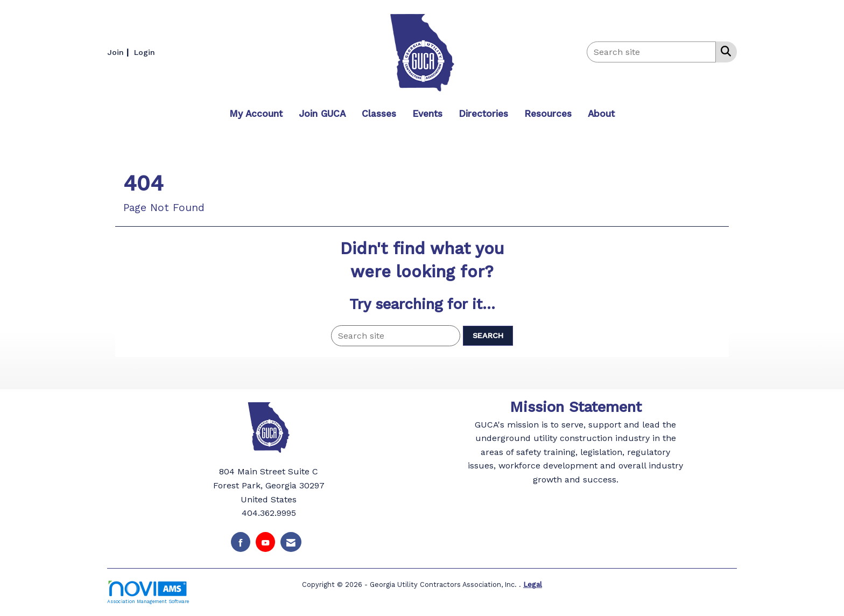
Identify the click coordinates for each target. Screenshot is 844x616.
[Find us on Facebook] (241, 542)
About (601, 114)
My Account (256, 114)
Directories (483, 114)
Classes (379, 114)
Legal (533, 584)
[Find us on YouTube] (265, 542)
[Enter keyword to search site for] (651, 52)
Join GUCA (322, 114)
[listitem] (119, 52)
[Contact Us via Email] (291, 542)
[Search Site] (724, 51)
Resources (548, 114)
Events (427, 114)
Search (488, 335)
